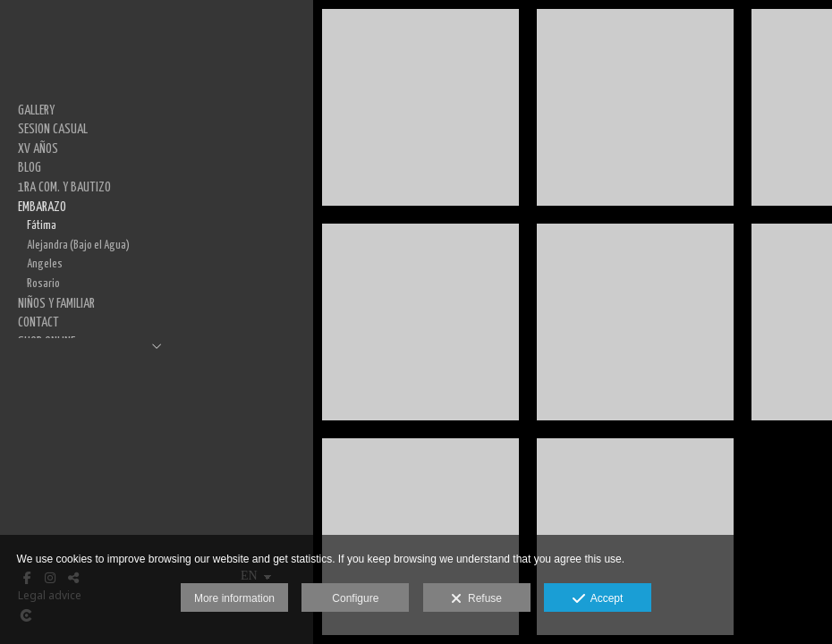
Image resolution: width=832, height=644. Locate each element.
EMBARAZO (42, 207)
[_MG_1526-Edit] (420, 107)
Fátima (42, 225)
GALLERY (36, 110)
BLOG (30, 168)
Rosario (43, 284)
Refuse (476, 599)
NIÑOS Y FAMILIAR (56, 304)
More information (234, 598)
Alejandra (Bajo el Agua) (78, 245)
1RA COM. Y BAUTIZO (64, 187)
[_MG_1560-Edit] (420, 322)
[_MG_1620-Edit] (635, 322)
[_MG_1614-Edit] (635, 107)
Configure (355, 598)
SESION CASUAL (53, 129)
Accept (598, 599)
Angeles (45, 264)
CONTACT (38, 322)
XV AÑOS (38, 149)
